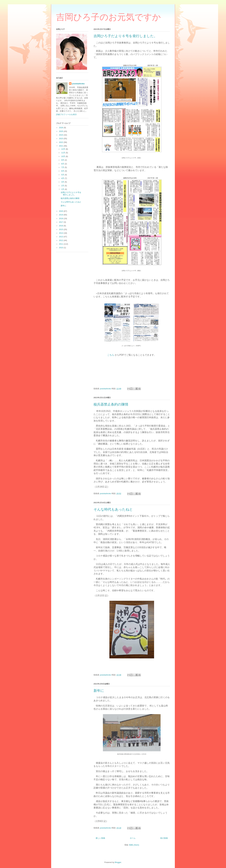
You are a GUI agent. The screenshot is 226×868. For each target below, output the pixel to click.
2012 (61, 240)
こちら (111, 355)
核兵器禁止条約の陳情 (111, 404)
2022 (61, 142)
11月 (63, 153)
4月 (63, 178)
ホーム (133, 838)
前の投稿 (164, 838)
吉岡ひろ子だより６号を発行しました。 (125, 36)
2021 (61, 146)
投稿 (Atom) (134, 845)
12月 (63, 149)
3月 (63, 182)
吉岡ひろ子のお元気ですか (108, 17)
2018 (61, 218)
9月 (63, 160)
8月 (63, 164)
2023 (61, 139)
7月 (63, 167)
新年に (99, 691)
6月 (63, 171)
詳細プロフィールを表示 (66, 114)
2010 (61, 248)
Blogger (118, 862)
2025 (61, 131)
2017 (61, 222)
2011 (61, 244)
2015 (61, 229)
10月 (63, 156)
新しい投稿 (100, 838)
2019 (61, 215)
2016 (61, 226)
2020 (61, 211)
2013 (61, 237)
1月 (63, 189)
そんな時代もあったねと (113, 509)
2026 (61, 128)
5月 (63, 175)
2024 (61, 135)
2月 (63, 186)
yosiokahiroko (78, 84)
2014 (61, 233)
